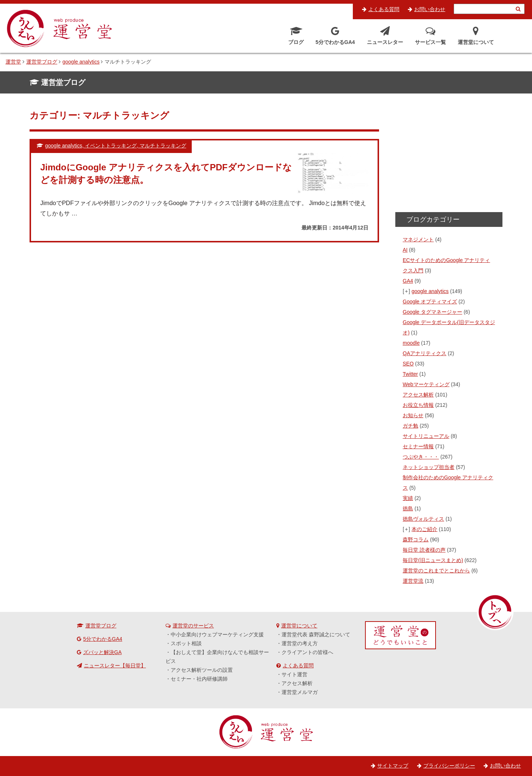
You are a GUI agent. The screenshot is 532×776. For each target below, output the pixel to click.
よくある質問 (384, 9)
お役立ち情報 (418, 405)
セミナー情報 (418, 446)
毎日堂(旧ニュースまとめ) (433, 560)
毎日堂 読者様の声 (424, 550)
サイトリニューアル (426, 436)
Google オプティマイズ (430, 302)
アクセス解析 (418, 395)
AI (405, 250)
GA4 (408, 281)
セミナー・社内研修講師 (199, 679)
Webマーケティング (426, 384)
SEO (408, 364)
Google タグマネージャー (432, 312)
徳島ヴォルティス (423, 519)
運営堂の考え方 (300, 643)
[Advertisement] (449, 155)
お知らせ (413, 415)
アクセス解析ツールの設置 (202, 670)
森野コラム (416, 540)
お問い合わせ (430, 9)
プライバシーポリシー (449, 766)
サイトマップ (393, 766)
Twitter (410, 374)
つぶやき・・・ (421, 457)
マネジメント (418, 239)
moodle (411, 343)
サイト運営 (294, 674)
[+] (407, 291)
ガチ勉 (410, 426)
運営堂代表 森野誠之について (316, 634)
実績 (408, 498)
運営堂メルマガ (300, 692)
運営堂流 (413, 581)
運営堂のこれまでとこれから (436, 571)
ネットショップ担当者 (429, 467)
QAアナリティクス (424, 353)
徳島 (408, 508)
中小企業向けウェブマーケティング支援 (217, 634)
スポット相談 (186, 643)
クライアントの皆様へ (307, 652)
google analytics (430, 291)
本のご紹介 (424, 529)
